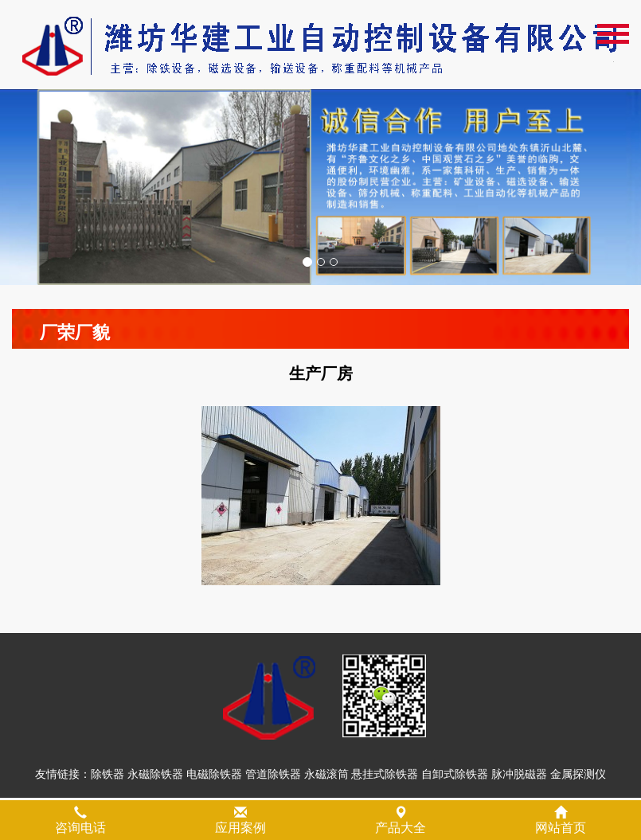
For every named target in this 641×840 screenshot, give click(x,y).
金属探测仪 (578, 776)
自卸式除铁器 (455, 776)
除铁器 (107, 776)
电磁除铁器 (214, 776)
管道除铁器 (273, 776)
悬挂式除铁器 (385, 776)
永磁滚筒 (326, 776)
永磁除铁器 (155, 776)
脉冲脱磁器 (519, 776)
